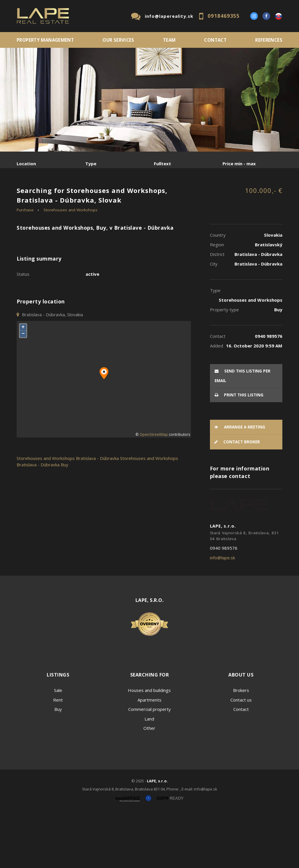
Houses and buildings (149, 746)
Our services (118, 40)
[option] (149, 100)
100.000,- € (264, 246)
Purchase (95, 194)
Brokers (241, 746)
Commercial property (149, 765)
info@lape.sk (222, 614)
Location (26, 164)
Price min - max (239, 164)
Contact (215, 40)
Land (149, 775)
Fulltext (162, 164)
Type (91, 164)
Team (169, 40)
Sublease (37, 208)
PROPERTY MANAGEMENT (45, 40)
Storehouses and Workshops (71, 266)
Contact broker (237, 498)
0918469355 (224, 16)
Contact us (241, 756)
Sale (33, 194)
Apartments (149, 756)
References (269, 40)
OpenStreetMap (154, 490)
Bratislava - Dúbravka (97, 514)
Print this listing (239, 451)
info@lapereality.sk (169, 16)
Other (149, 784)
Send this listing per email (242, 432)
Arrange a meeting (240, 483)
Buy (58, 765)
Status (23, 330)
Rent (61, 194)
